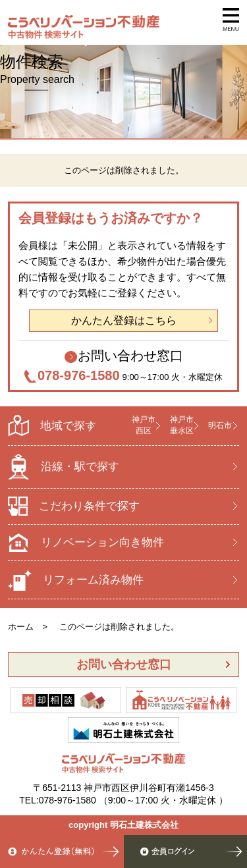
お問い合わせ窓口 (130, 356)
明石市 (220, 425)
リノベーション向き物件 (86, 543)
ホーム (21, 627)
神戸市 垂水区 (182, 425)
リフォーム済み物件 (76, 580)
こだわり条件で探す (74, 506)
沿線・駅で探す (64, 467)
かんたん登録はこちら (124, 320)
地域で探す (52, 426)
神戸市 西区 (144, 425)
